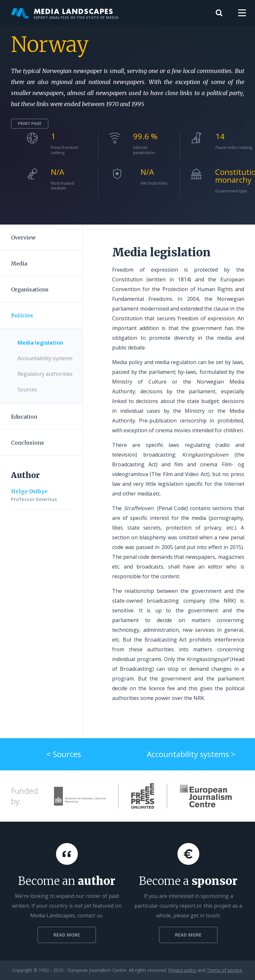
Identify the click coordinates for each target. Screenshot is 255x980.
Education (24, 417)
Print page (30, 123)
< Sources (64, 754)
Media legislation (40, 343)
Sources (27, 389)
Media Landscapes (65, 13)
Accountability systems (45, 358)
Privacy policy (182, 970)
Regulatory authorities (45, 374)
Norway (50, 44)
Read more (67, 935)
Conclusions (28, 443)
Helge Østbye (29, 491)
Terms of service (224, 970)
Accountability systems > (191, 754)
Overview (23, 238)
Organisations (30, 289)
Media (19, 263)
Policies (22, 315)
